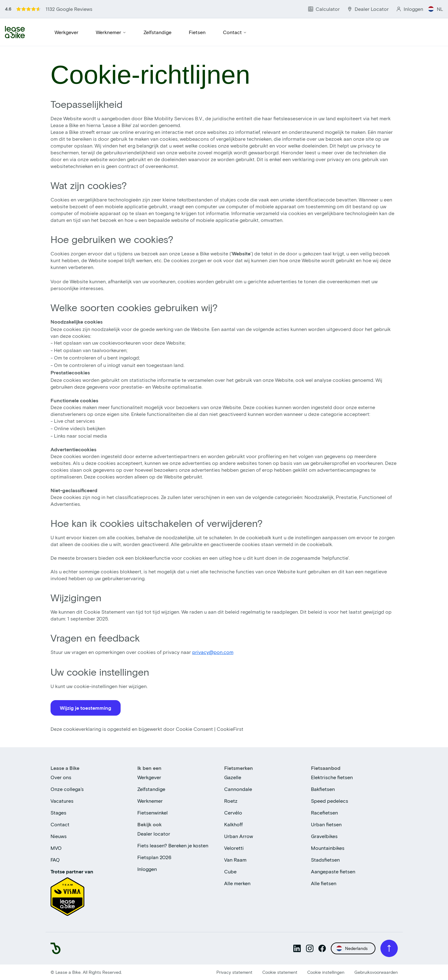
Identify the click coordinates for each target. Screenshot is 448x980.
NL (436, 9)
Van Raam (235, 860)
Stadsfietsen (325, 860)
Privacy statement (234, 972)
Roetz (231, 801)
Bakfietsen (323, 789)
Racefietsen (324, 812)
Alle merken (237, 883)
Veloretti (234, 848)
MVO (56, 848)
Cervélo (233, 812)
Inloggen (147, 869)
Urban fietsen (326, 824)
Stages (58, 812)
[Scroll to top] (389, 948)
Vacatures (62, 801)
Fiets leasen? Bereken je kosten (173, 845)
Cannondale (238, 789)
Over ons (61, 777)
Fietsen (197, 32)
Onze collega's (67, 789)
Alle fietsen (324, 883)
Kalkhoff (233, 824)
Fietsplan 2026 (154, 857)
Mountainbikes (328, 848)
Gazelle (233, 777)
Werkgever (67, 32)
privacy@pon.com (213, 652)
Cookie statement (280, 972)
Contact (235, 32)
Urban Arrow (239, 836)
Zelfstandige (157, 32)
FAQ (55, 860)
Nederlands (352, 948)
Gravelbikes (324, 836)
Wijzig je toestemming (86, 708)
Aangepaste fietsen (333, 871)
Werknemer (111, 32)
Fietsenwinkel (153, 812)
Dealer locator (154, 834)
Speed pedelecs (330, 801)
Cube (230, 871)
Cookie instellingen (326, 972)
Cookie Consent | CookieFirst (210, 729)
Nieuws (59, 836)
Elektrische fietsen (332, 777)
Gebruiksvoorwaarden (376, 972)
